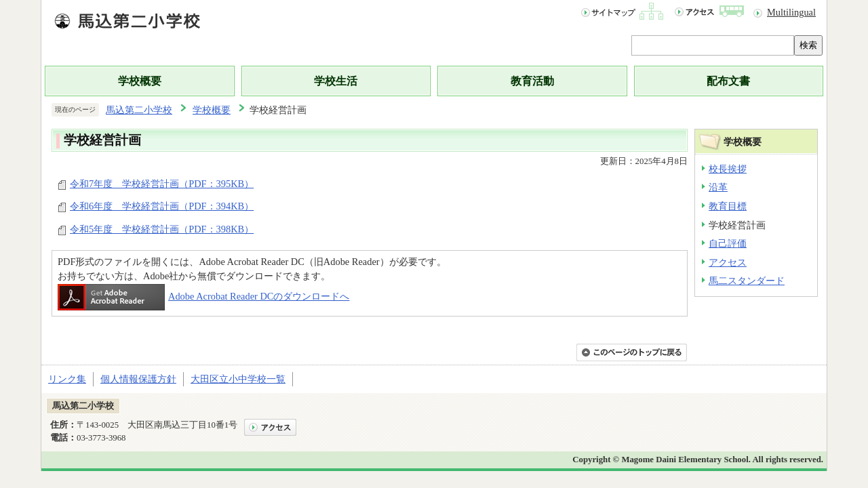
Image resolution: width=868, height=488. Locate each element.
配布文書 (728, 81)
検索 (808, 45)
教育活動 (532, 81)
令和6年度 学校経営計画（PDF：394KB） (162, 206)
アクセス (728, 262)
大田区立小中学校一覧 (238, 379)
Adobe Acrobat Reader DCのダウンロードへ (203, 296)
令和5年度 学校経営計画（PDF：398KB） (162, 229)
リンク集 (67, 379)
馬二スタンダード (747, 281)
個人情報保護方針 (138, 379)
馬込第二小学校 (139, 110)
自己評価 (728, 243)
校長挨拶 (728, 169)
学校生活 (336, 81)
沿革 (718, 187)
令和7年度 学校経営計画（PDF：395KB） (162, 184)
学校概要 (140, 81)
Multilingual (791, 12)
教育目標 (728, 206)
